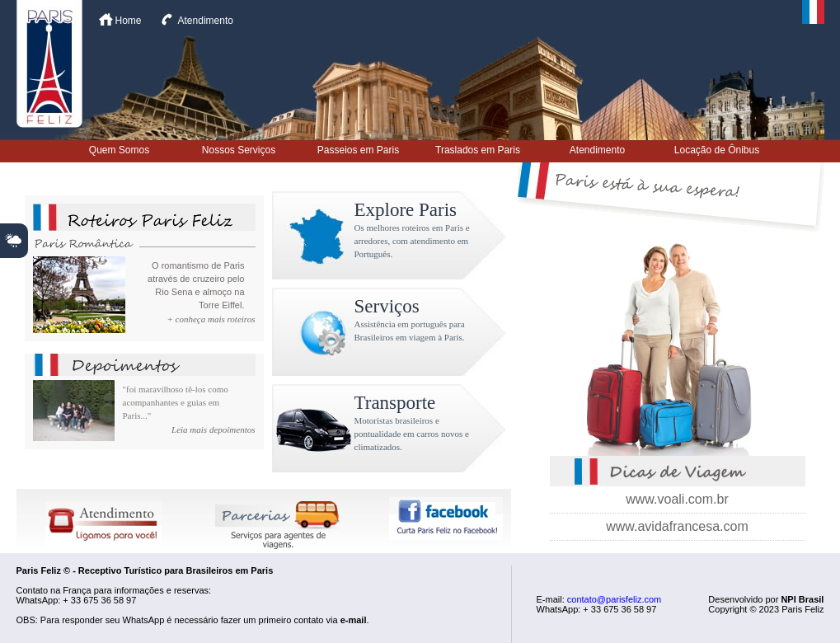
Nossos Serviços (239, 150)
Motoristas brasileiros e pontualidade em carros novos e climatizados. (412, 434)
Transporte (395, 403)
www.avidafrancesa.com (677, 526)
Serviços (387, 306)
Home (129, 21)
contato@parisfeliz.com (615, 599)
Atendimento (206, 21)
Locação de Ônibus (717, 150)
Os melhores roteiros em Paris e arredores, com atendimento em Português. (412, 241)
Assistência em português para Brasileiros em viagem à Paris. (410, 331)
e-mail (354, 620)
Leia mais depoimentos (213, 429)
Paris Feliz (49, 64)
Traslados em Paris (478, 150)
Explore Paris (406, 210)
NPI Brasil (802, 599)
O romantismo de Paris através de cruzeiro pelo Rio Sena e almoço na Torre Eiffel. (196, 285)
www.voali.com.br (677, 499)
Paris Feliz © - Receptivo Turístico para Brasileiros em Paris (145, 570)
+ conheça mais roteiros (211, 319)
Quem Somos (119, 150)
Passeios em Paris (358, 150)
